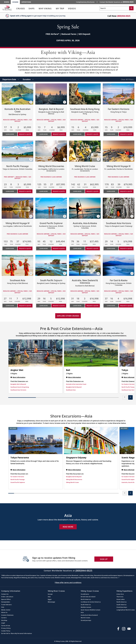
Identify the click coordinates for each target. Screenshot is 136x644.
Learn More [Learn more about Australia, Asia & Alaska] (77, 248)
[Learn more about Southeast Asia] (17, 265)
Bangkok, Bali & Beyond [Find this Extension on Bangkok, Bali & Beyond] (18, 384)
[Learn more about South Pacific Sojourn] (51, 265)
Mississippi (51, 602)
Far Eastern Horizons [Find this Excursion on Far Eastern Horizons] (17, 477)
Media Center (6, 610)
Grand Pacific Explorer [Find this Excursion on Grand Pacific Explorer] (18, 482)
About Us (4, 612)
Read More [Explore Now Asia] (68, 527)
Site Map (4, 620)
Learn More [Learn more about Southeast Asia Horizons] (111, 248)
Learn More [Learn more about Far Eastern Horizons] (111, 134)
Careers (4, 618)
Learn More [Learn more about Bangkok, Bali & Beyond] (44, 134)
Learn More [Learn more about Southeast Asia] (10, 306)
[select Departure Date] (11, 79)
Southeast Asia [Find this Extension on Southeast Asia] (71, 390)
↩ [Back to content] (119, 578)
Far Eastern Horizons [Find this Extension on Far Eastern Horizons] (128, 384)
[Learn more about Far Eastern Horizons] (119, 94)
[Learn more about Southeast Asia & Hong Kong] (85, 94)
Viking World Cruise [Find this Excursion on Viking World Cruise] (72, 482)
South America (86, 605)
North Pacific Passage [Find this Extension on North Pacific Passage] (129, 387)
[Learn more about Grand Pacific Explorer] (51, 208)
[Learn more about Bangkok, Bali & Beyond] (51, 94)
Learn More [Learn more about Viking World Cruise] (77, 191)
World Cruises (85, 618)
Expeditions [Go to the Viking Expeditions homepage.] (26, 2)
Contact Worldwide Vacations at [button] (117, 2)
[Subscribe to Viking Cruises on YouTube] (129, 629)
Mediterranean (86, 607)
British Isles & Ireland (88, 597)
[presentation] (125, 397)
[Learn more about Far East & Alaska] (119, 265)
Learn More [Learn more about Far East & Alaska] (111, 306)
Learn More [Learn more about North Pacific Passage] (10, 191)
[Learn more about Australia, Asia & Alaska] (85, 208)
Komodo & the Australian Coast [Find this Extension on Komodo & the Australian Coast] (76, 384)
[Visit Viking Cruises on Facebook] (118, 629)
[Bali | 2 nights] (91, 353)
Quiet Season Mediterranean (91, 610)
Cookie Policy (6, 631)
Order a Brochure (7, 597)
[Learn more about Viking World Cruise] (85, 151)
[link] (21, 9)
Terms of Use (6, 626)
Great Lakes (121, 599)
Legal (3, 623)
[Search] (131, 8)
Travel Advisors (6, 605)
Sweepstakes (6, 602)
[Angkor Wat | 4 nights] (35, 353)
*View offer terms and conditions (68, 583)
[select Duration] (28, 79)
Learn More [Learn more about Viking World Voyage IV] (10, 248)
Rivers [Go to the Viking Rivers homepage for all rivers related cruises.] (7, 2)
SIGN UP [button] (104, 559)
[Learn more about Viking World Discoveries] (51, 151)
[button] (31, 102)
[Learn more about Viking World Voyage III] (119, 151)
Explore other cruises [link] (68, 316)
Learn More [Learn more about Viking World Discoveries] (44, 191)
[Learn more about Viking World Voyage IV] (17, 208)
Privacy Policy (6, 628)
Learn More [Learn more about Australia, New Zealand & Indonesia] (77, 306)
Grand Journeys (86, 620)
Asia (49, 597)
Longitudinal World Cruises (126, 610)
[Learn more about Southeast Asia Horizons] (119, 208)
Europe (50, 594)
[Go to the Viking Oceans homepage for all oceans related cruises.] (7, 8)
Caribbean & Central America (91, 602)
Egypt (50, 599)
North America (86, 599)
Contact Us (5, 594)
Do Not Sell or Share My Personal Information (17, 633)
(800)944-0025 (124, 16)
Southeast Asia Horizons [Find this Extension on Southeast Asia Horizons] (18, 390)
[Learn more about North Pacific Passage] (17, 151)
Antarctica (120, 594)
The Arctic (120, 597)
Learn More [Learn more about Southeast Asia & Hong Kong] (77, 134)
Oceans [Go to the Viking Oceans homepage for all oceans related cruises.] (15, 2)
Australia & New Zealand (89, 615)
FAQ (3, 607)
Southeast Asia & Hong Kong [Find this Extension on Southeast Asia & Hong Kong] (20, 387)
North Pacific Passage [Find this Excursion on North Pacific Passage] (18, 479)
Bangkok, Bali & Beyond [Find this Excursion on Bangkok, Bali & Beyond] (74, 477)
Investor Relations (7, 615)
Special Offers (6, 599)
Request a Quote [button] (25, 134)
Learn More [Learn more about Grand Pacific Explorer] (44, 248)
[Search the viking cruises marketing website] (114, 8)
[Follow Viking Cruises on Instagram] (124, 629)
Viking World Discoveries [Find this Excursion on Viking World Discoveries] (74, 479)
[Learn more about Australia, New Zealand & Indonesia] (85, 265)
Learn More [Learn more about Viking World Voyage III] (111, 191)
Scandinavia (85, 594)
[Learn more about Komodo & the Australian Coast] (17, 94)
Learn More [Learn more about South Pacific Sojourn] (44, 306)
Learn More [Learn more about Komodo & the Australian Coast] (10, 134)
